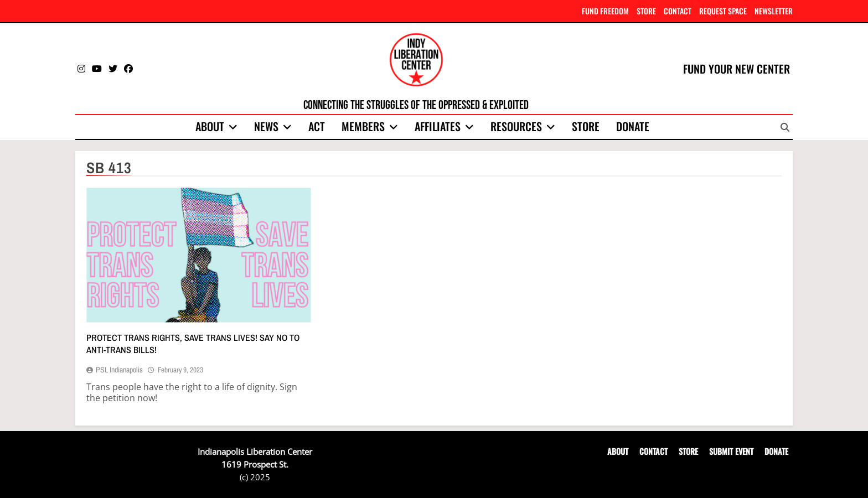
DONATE (776, 451)
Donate (633, 126)
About (210, 126)
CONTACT (678, 11)
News (266, 126)
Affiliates (438, 126)
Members (363, 126)
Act (317, 126)
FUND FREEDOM (605, 11)
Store (586, 126)
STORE (646, 11)
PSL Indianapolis (119, 370)
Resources (516, 126)
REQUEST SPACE (723, 11)
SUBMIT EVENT (731, 451)
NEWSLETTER (774, 11)
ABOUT (618, 451)
